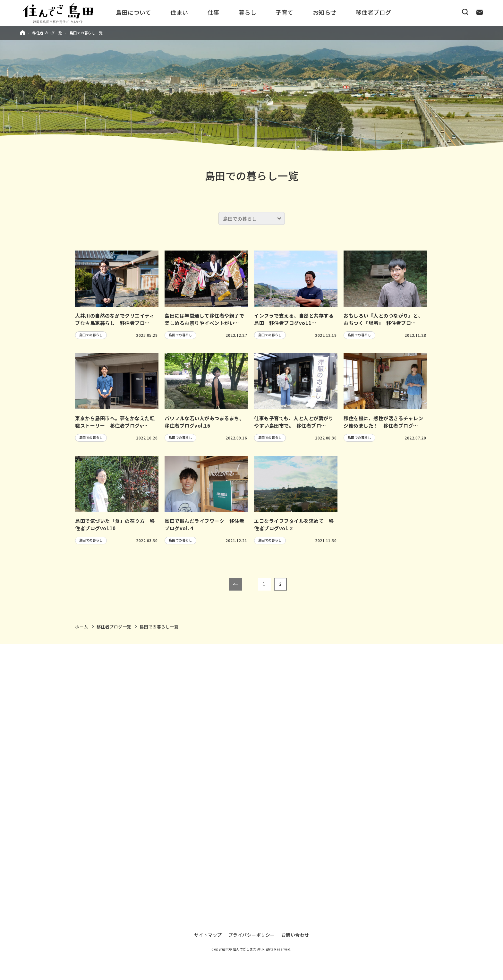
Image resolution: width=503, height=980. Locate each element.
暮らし (248, 12)
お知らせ (325, 12)
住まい (179, 12)
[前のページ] (235, 584)
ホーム (82, 627)
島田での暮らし (91, 335)
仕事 (213, 12)
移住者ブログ (374, 12)
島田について (133, 12)
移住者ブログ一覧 (47, 33)
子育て (285, 12)
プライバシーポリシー (252, 930)
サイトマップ (208, 930)
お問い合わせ (295, 930)
